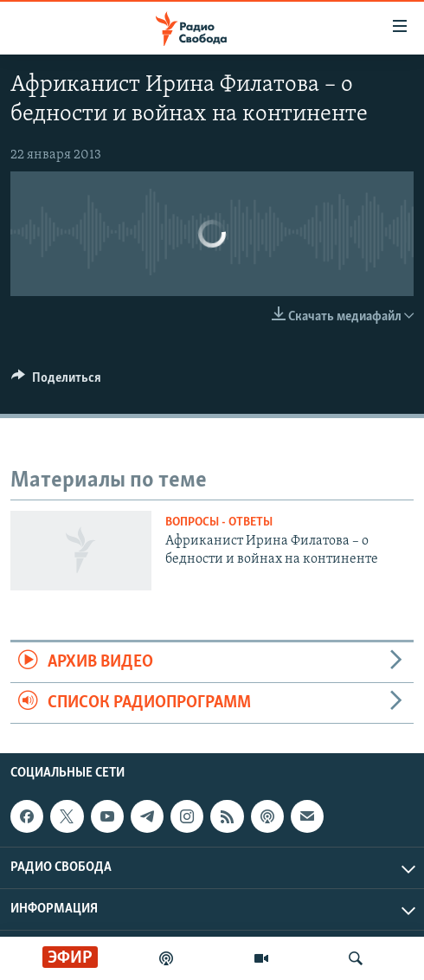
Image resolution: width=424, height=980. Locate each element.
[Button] (56, 382)
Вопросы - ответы (219, 522)
